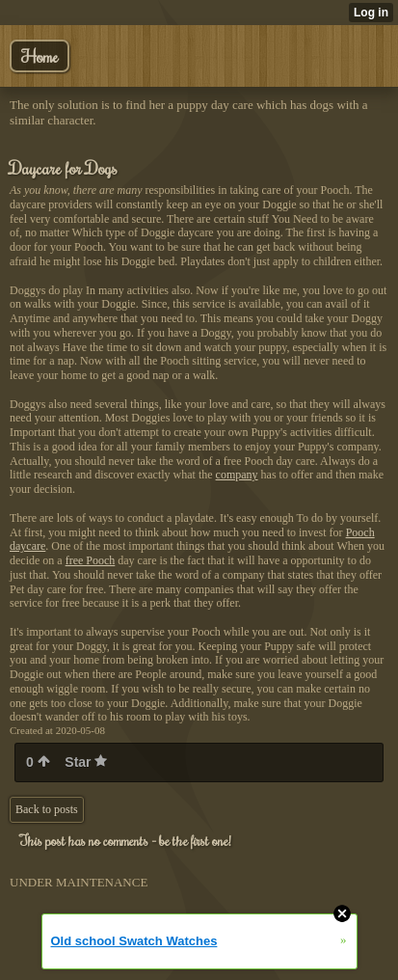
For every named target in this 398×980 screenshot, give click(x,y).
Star (86, 762)
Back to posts (47, 809)
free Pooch (91, 560)
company (237, 475)
